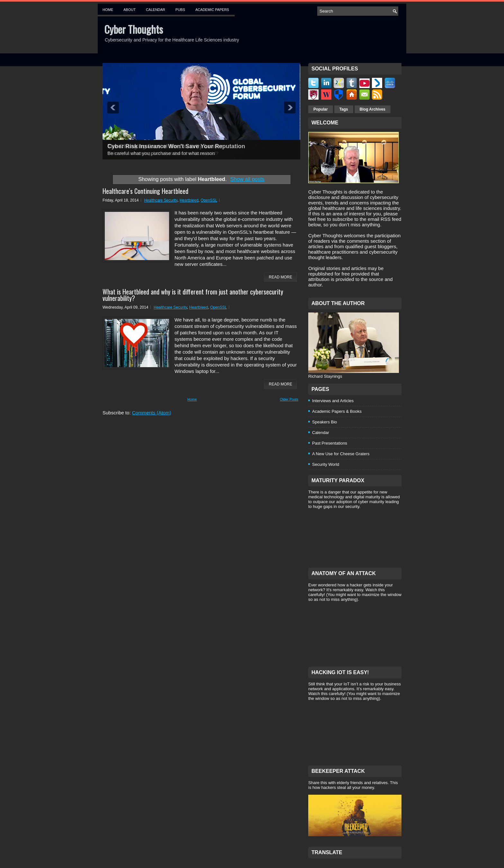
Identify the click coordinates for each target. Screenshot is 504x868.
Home (108, 10)
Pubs (180, 10)
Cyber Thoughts (134, 29)
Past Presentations (330, 443)
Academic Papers (212, 10)
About (130, 10)
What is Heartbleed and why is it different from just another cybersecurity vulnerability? (193, 295)
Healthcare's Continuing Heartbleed (145, 191)
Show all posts (247, 179)
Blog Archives (373, 109)
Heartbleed (189, 200)
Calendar (156, 10)
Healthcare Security (161, 200)
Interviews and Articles (333, 401)
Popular (321, 109)
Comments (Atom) (152, 413)
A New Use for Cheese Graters (341, 454)
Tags (344, 109)
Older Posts (289, 399)
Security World (326, 464)
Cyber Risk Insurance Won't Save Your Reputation (176, 146)
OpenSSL (209, 200)
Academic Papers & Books (337, 411)
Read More (280, 277)
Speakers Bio (324, 422)
